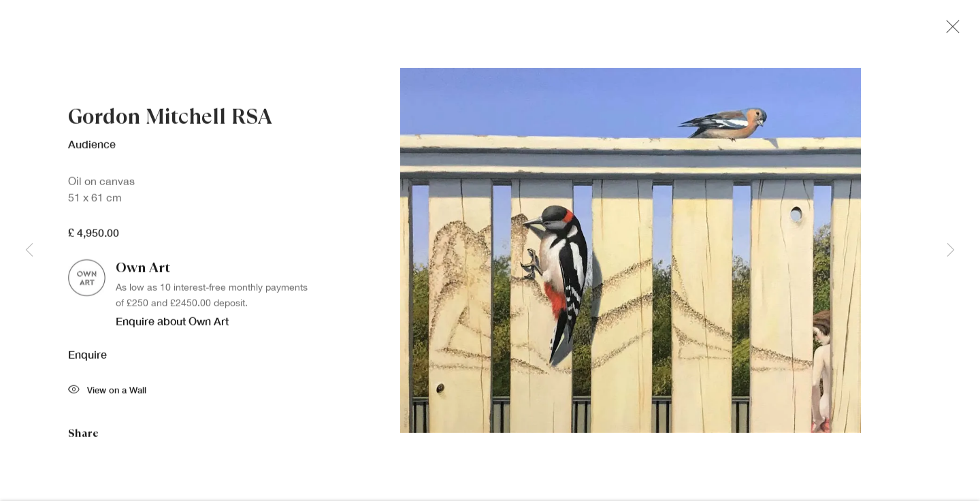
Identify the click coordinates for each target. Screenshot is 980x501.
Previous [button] (29, 250)
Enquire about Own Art (172, 324)
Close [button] (949, 31)
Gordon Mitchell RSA (170, 120)
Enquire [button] (87, 357)
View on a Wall (107, 394)
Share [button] (83, 436)
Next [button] (951, 250)
